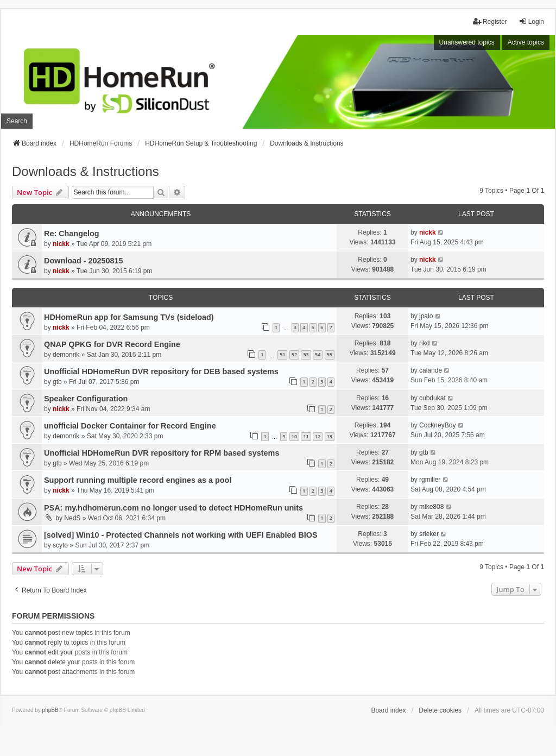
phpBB (50, 710)
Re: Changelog (72, 234)
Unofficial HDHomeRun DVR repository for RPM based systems (162, 453)
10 (294, 436)
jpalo (426, 316)
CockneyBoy (437, 425)
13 (330, 436)
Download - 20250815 (84, 261)
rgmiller (430, 480)
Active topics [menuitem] (526, 42)
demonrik (66, 355)
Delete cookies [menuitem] (440, 710)
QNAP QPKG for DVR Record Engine (112, 344)
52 (294, 354)
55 (330, 354)
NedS (72, 518)
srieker (429, 534)
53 (306, 354)
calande (431, 370)
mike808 (431, 507)
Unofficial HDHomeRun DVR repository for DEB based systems (161, 371)
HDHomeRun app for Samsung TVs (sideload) (129, 317)
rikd (424, 343)
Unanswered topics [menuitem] (467, 42)
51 (282, 354)
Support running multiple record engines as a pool (138, 480)
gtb (57, 382)
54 (318, 354)
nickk (61, 244)
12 (318, 436)
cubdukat (432, 398)
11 (306, 436)
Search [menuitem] (17, 121)
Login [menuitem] (531, 21)
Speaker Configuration (86, 399)
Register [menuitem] (490, 21)
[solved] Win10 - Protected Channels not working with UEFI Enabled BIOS (181, 535)
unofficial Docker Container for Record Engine (130, 426)
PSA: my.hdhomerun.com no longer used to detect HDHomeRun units (173, 508)
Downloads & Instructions (86, 171)
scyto (60, 545)
